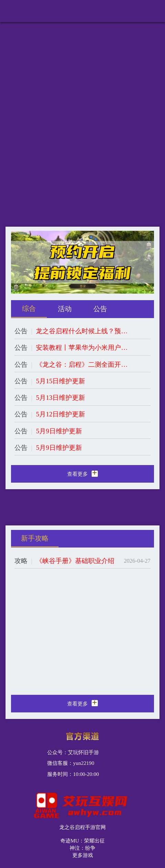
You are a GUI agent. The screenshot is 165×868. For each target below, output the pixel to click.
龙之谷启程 (31, 12)
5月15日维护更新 (60, 381)
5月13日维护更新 (60, 398)
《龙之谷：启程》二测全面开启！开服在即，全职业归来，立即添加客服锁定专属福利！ (82, 364)
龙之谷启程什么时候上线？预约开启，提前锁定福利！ (82, 331)
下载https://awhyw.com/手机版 (115, 12)
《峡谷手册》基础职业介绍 (75, 561)
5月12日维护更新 (60, 414)
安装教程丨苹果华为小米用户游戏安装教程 (82, 348)
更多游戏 (83, 855)
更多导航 (154, 9)
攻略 (21, 561)
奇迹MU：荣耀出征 (83, 841)
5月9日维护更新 (59, 431)
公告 (21, 331)
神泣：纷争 (82, 848)
